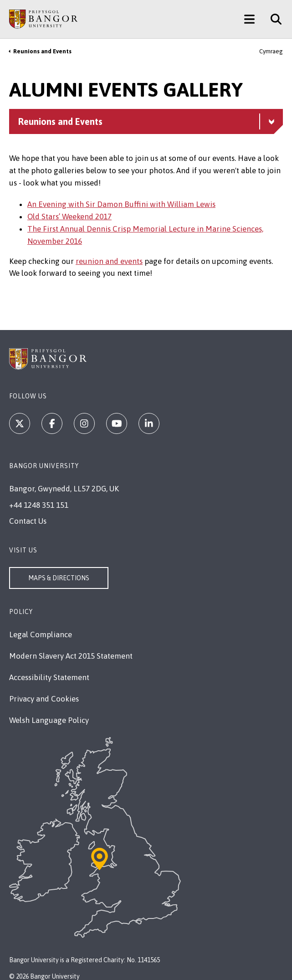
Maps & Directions (59, 578)
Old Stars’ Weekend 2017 (69, 217)
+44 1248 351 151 (39, 505)
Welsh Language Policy (49, 720)
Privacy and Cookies (44, 699)
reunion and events (109, 261)
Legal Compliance (41, 634)
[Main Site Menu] (249, 19)
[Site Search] (273, 19)
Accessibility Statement (49, 677)
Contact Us (28, 521)
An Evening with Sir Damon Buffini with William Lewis (121, 204)
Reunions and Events (42, 51)
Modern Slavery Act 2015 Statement (71, 656)
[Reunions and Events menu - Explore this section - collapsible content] (146, 121)
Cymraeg (271, 51)
